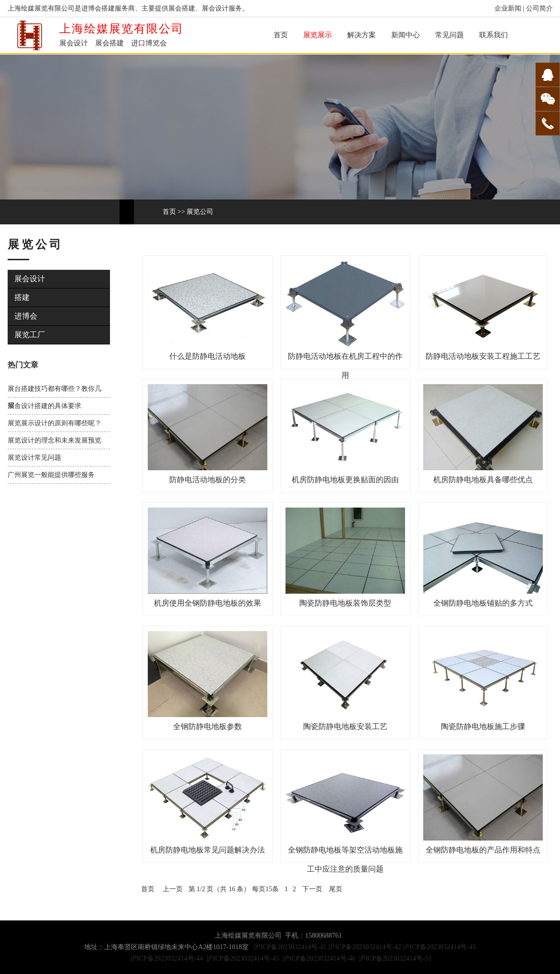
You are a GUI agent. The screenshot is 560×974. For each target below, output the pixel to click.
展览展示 (318, 35)
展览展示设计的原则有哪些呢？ (55, 423)
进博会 (26, 316)
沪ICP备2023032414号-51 (395, 958)
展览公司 (200, 212)
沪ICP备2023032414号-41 (290, 947)
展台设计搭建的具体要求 (44, 406)
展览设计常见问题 (34, 458)
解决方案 (362, 35)
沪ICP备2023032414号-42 (364, 947)
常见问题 (450, 35)
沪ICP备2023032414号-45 (242, 958)
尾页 (336, 889)
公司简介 (539, 8)
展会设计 (30, 279)
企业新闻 (508, 8)
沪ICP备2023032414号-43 (439, 947)
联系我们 (494, 35)
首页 (281, 35)
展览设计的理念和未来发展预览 (55, 440)
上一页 (173, 889)
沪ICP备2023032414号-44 (166, 958)
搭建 (22, 297)
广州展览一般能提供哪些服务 (51, 475)
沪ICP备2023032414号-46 (319, 958)
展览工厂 (30, 335)
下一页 (312, 889)
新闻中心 (406, 35)
